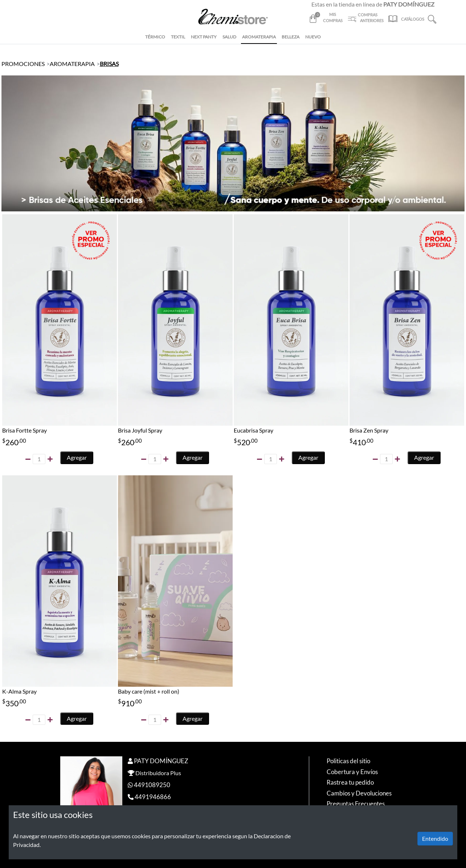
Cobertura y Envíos (352, 772)
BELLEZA (291, 37)
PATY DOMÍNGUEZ (161, 761)
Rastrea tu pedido (350, 782)
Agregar (77, 457)
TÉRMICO (155, 37)
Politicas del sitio (348, 761)
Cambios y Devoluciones (359, 793)
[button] (432, 18)
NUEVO (313, 37)
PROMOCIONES (23, 64)
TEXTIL (178, 37)
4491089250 (152, 785)
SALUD (229, 37)
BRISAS (109, 64)
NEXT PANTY (204, 37)
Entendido (435, 838)
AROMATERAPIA (259, 37)
